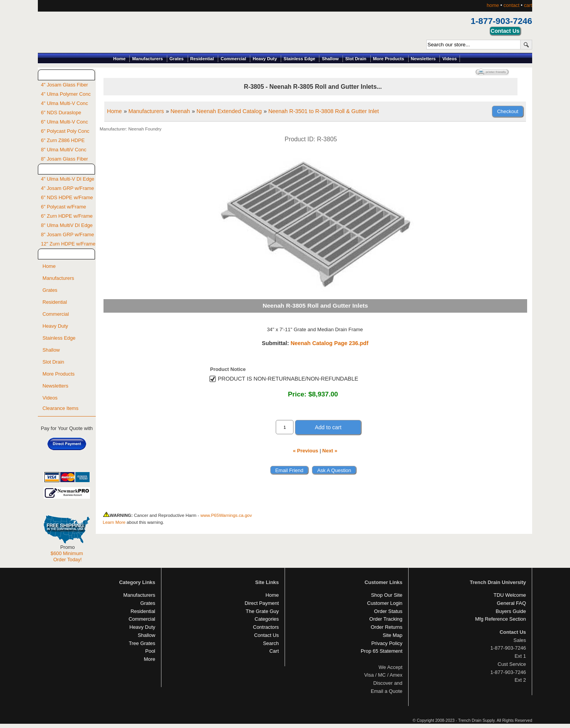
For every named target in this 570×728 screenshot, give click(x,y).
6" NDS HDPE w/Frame (67, 197)
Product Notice (228, 369)
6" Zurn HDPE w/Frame (67, 216)
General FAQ (511, 603)
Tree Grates (142, 643)
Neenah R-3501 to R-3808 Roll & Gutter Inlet (324, 111)
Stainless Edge (299, 59)
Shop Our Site (387, 595)
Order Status (388, 611)
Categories (267, 619)
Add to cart (328, 427)
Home (119, 59)
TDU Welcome (510, 595)
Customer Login (385, 603)
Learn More (114, 522)
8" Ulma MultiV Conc (64, 150)
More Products (389, 59)
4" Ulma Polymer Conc (66, 94)
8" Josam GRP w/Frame (67, 234)
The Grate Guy (262, 611)
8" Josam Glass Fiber (64, 159)
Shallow (330, 59)
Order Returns (387, 627)
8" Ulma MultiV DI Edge (67, 225)
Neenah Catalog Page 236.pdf (329, 343)
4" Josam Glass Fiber (64, 85)
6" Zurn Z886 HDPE (63, 140)
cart (528, 5)
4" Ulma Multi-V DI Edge (68, 179)
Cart (274, 651)
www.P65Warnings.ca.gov (226, 515)
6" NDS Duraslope (61, 113)
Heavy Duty (265, 59)
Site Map (393, 635)
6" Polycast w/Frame (64, 207)
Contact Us (266, 635)
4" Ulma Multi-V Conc (64, 103)
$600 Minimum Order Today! (67, 556)
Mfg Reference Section (500, 619)
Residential (202, 59)
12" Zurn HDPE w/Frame (68, 244)
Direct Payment (262, 603)
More (149, 659)
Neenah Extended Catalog (229, 111)
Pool (150, 651)
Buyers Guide (511, 611)
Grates (177, 59)
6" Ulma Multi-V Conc (64, 122)
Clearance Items (60, 408)
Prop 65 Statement (382, 651)
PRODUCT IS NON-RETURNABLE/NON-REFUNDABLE (288, 379)
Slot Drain (356, 59)
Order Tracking (386, 619)
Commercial (233, 59)
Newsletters (423, 59)
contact (511, 5)
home (493, 5)
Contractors (266, 627)
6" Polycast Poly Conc (65, 131)
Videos (450, 59)
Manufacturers (147, 59)
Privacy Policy (387, 643)
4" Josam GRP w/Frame (67, 188)
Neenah (180, 111)
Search (271, 643)
